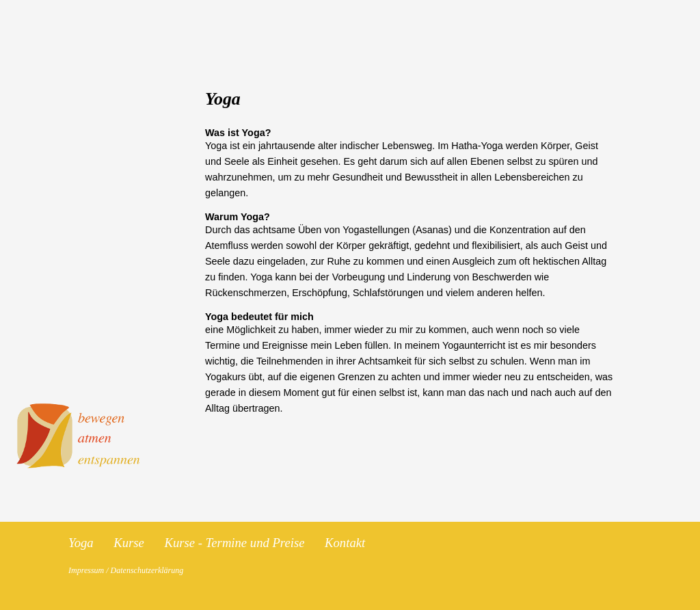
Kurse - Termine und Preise (237, 543)
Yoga (82, 543)
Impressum (86, 570)
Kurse (130, 543)
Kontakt (345, 543)
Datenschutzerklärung (147, 570)
